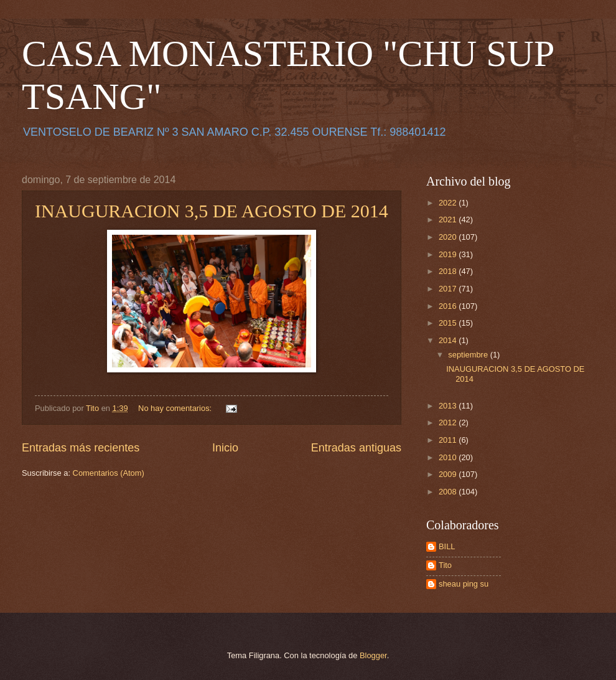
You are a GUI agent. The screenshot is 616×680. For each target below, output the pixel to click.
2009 (449, 474)
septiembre (469, 355)
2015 (449, 323)
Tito (445, 565)
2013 (449, 406)
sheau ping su (464, 584)
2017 (449, 289)
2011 (449, 440)
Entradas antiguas (356, 448)
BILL (447, 546)
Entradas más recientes (81, 448)
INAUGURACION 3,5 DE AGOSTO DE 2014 (212, 211)
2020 (449, 237)
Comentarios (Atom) (109, 473)
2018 (449, 271)
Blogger (373, 655)
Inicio (225, 448)
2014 (449, 340)
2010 (449, 457)
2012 (449, 423)
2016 (449, 306)
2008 (449, 492)
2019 (449, 254)
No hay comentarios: (176, 408)
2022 (449, 203)
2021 (449, 220)
